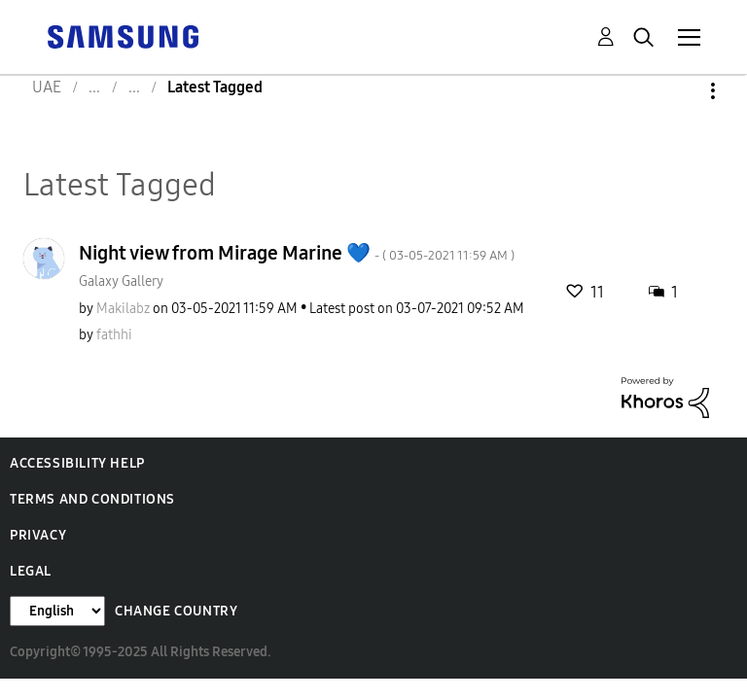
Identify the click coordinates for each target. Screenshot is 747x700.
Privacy (38, 535)
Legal (31, 571)
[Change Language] (57, 611)
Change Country (176, 611)
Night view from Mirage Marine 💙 (297, 253)
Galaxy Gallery (121, 281)
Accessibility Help (77, 463)
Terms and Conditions (92, 499)
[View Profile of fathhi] (114, 335)
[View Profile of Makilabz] (123, 309)
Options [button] (680, 91)
